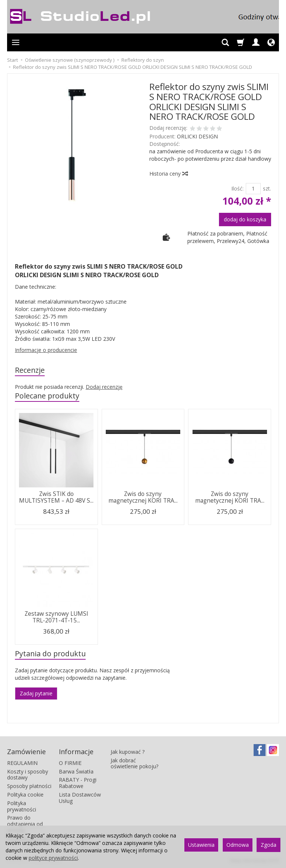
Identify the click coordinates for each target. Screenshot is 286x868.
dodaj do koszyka (245, 219)
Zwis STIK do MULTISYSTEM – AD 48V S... (56, 497)
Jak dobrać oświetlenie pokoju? (134, 763)
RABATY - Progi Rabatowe (78, 783)
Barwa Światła (76, 771)
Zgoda (268, 845)
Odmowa (238, 845)
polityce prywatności (53, 858)
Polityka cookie (25, 795)
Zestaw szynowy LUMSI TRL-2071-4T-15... (56, 617)
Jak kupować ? (128, 752)
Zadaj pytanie (36, 693)
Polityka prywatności (22, 806)
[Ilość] (253, 189)
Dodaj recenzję (104, 387)
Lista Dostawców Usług (80, 798)
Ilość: (237, 188)
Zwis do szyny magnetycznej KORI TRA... (143, 497)
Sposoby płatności (29, 786)
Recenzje (30, 370)
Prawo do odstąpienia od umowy (25, 824)
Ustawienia (201, 845)
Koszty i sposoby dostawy (28, 775)
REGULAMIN (22, 763)
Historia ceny (168, 174)
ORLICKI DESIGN (197, 136)
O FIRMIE (70, 763)
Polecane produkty (47, 396)
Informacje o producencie (46, 350)
